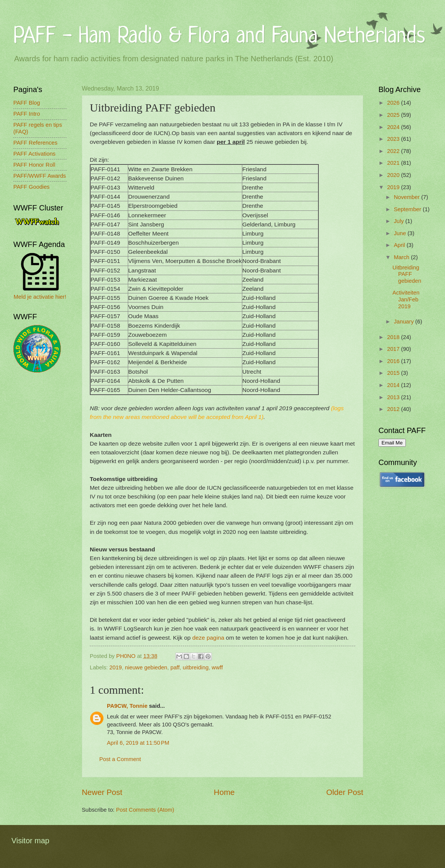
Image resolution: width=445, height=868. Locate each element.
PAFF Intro (27, 114)
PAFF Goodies (31, 187)
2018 (394, 337)
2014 (394, 385)
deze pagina (208, 638)
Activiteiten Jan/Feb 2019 (406, 299)
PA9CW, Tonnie (127, 706)
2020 (394, 175)
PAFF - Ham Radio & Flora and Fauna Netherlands (219, 34)
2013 (394, 397)
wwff (217, 667)
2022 (394, 151)
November (407, 197)
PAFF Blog (27, 103)
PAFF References (35, 143)
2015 (394, 373)
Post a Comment (120, 759)
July (399, 221)
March (402, 257)
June (400, 233)
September (408, 209)
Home (224, 792)
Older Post (345, 792)
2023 (394, 139)
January (404, 322)
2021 (394, 163)
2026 (394, 103)
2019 (116, 667)
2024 (394, 127)
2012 (394, 409)
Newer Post (102, 792)
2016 (394, 361)
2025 (394, 115)
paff (175, 667)
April (400, 245)
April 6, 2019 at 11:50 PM (138, 743)
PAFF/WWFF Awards (40, 176)
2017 (394, 349)
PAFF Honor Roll (34, 165)
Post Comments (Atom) (145, 810)
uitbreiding (195, 667)
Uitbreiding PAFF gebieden (407, 274)
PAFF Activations (34, 154)
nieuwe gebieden (146, 667)
